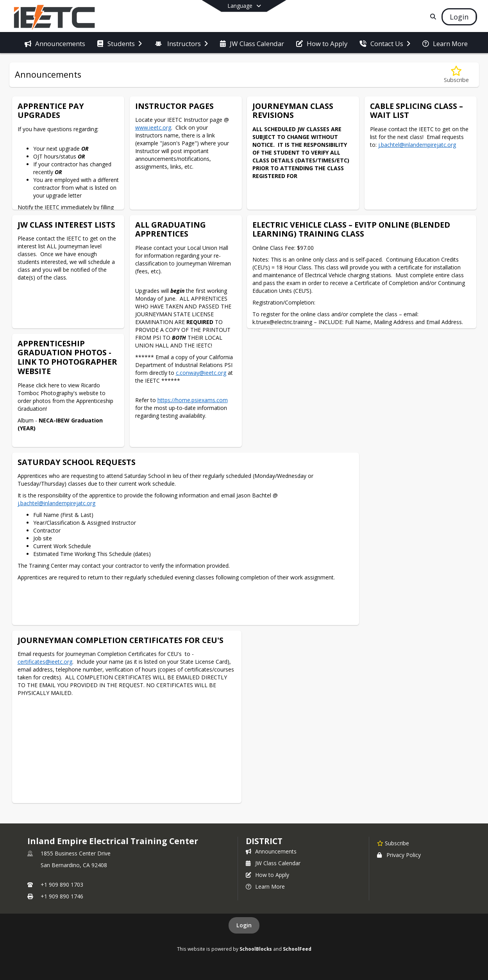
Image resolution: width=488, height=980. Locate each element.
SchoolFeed (297, 949)
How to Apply (267, 875)
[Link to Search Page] (432, 17)
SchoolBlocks (256, 949)
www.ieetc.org (153, 127)
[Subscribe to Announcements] (456, 75)
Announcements (271, 851)
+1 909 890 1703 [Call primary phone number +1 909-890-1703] (62, 885)
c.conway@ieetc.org (201, 373)
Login (244, 925)
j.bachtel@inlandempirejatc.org (417, 145)
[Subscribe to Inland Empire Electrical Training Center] (393, 843)
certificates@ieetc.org (45, 662)
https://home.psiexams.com (193, 400)
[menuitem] (55, 43)
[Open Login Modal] (459, 17)
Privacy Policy (399, 855)
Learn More (265, 886)
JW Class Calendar (273, 863)
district (264, 841)
